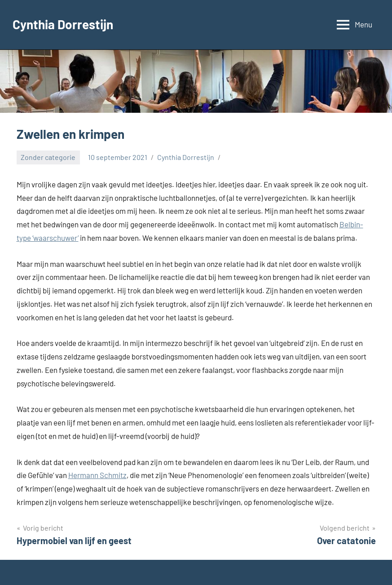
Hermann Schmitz (97, 475)
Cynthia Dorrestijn (63, 24)
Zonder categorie (48, 157)
